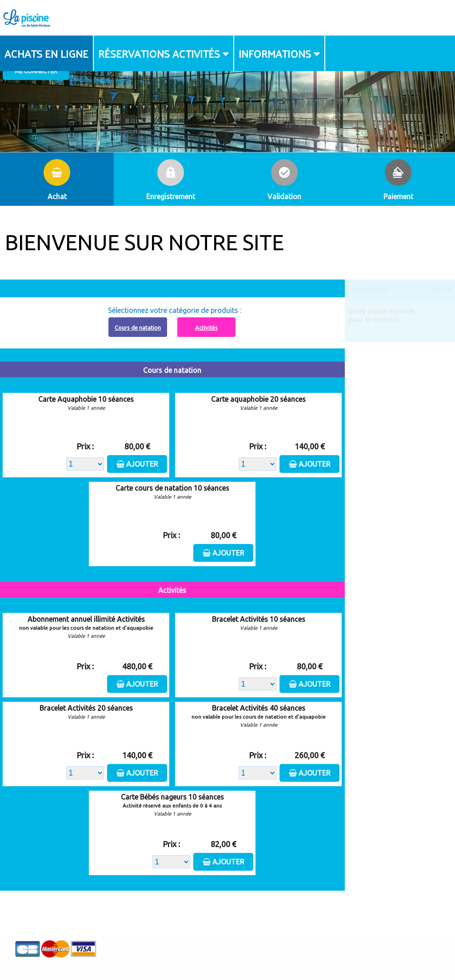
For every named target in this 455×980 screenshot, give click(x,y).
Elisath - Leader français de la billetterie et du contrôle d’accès (228, 955)
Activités (206, 328)
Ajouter (142, 464)
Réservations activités (159, 53)
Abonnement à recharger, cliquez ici (178, 285)
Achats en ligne (46, 53)
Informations (275, 53)
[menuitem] (47, 53)
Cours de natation (138, 328)
